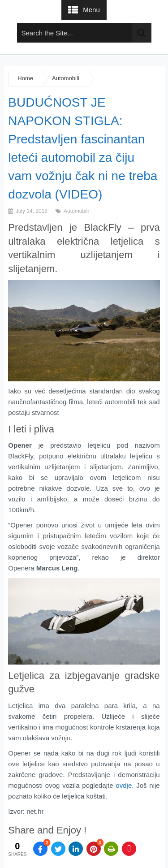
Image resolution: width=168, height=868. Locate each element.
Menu (91, 10)
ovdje (124, 785)
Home (25, 78)
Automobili (66, 78)
